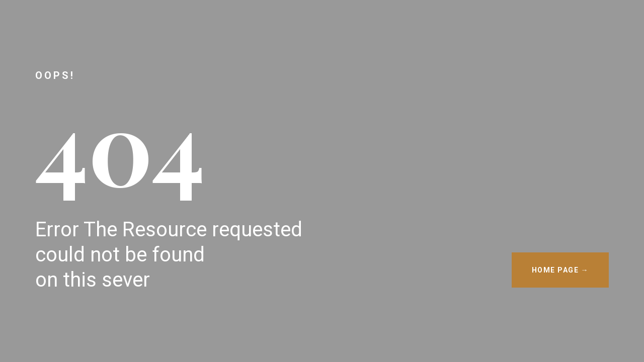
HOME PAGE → (560, 270)
